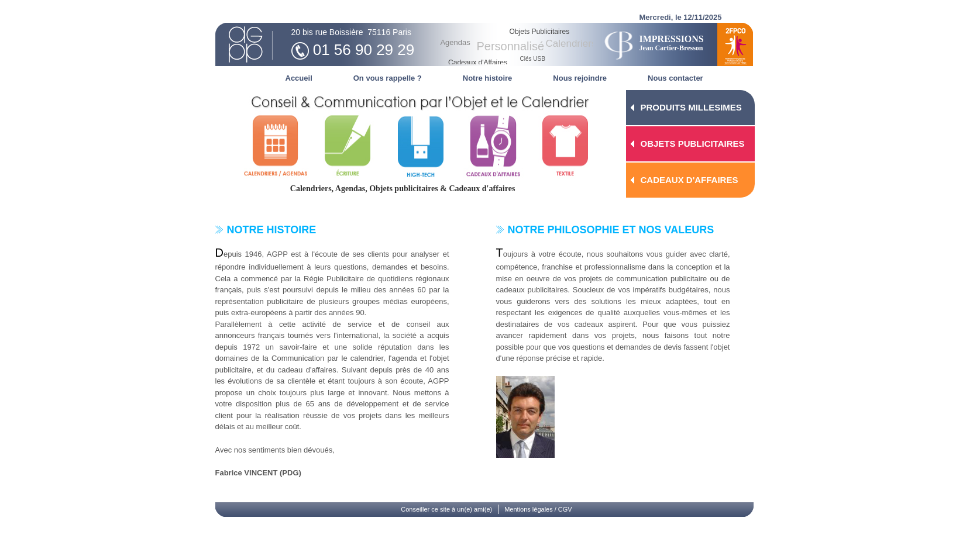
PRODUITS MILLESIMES (691, 107)
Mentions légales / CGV (538, 509)
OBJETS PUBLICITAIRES (693, 144)
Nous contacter (675, 78)
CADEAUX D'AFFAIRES (690, 180)
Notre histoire (488, 78)
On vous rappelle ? (388, 78)
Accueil (299, 78)
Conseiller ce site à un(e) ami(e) (446, 509)
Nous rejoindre (580, 78)
